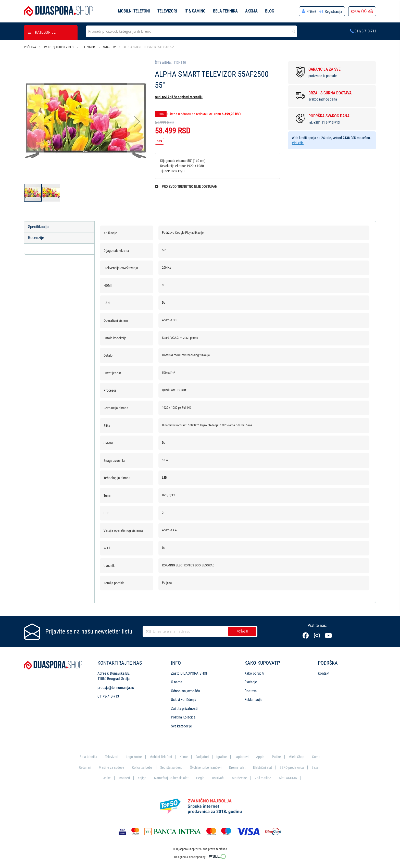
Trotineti (122, 778)
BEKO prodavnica (295, 767)
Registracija (333, 11)
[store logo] (58, 11)
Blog (270, 11)
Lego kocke (132, 757)
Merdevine (240, 778)
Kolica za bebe (140, 767)
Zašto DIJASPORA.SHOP (190, 674)
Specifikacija (38, 227)
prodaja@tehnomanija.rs (116, 688)
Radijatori (203, 757)
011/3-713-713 (363, 31)
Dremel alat (239, 767)
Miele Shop (299, 757)
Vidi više (298, 143)
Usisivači (218, 778)
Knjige (141, 778)
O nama (177, 682)
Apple (263, 757)
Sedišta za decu (170, 767)
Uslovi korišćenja (184, 700)
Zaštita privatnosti (184, 709)
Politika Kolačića (183, 717)
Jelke (105, 778)
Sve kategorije (181, 726)
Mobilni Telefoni (160, 757)
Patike (279, 757)
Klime (184, 757)
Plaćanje (251, 682)
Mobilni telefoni (134, 11)
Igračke (223, 757)
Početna (30, 47)
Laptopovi (243, 757)
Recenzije (36, 238)
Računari (81, 767)
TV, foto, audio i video (59, 47)
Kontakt (324, 674)
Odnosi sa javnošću (185, 691)
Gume (320, 757)
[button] (34, 122)
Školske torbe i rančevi (206, 767)
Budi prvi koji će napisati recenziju (179, 97)
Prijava (311, 11)
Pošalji (242, 632)
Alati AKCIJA (290, 778)
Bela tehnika (225, 11)
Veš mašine (264, 778)
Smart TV (109, 47)
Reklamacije (253, 700)
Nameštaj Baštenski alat (171, 778)
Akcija (251, 11)
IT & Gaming (195, 11)
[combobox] (191, 31)
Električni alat (265, 767)
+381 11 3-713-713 (327, 122)
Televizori (167, 11)
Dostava (251, 691)
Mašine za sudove (109, 767)
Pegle (200, 778)
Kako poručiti (254, 674)
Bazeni (321, 767)
